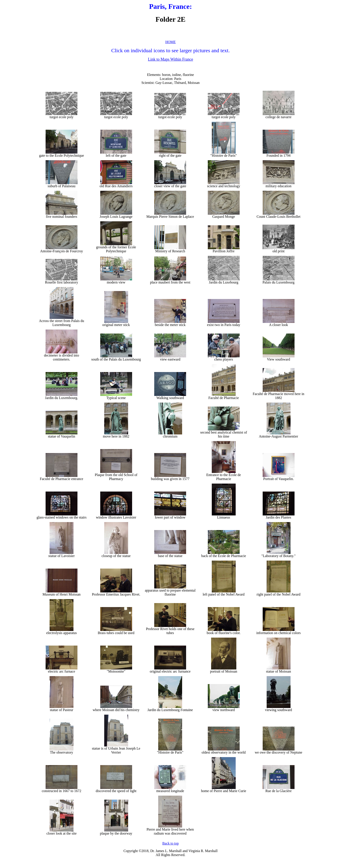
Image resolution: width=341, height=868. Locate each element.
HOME (170, 42)
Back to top (171, 843)
